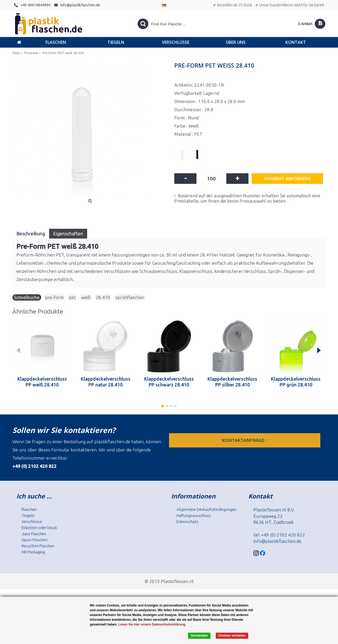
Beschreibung (31, 234)
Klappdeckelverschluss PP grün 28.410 (296, 382)
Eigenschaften (68, 234)
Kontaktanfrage (245, 440)
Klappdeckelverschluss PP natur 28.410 (106, 382)
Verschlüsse (32, 522)
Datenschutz (187, 522)
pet (72, 297)
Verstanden (199, 636)
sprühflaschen (130, 297)
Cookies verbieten (232, 636)
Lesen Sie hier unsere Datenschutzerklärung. (152, 624)
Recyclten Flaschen (38, 546)
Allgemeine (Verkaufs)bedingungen (206, 509)
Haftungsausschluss (194, 515)
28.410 (103, 297)
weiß (86, 297)
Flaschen (29, 509)
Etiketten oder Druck (39, 528)
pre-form (54, 297)
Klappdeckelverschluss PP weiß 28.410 (42, 382)
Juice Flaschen (34, 534)
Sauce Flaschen (35, 540)
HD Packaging (33, 552)
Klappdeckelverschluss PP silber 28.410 (232, 382)
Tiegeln (28, 515)
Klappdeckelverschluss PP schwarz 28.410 (169, 382)
